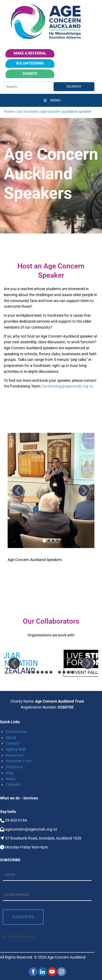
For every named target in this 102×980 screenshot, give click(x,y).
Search (74, 86)
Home (9, 111)
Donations (14, 767)
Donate (48, 72)
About (11, 738)
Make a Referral (30, 52)
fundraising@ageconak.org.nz (68, 386)
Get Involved (27, 111)
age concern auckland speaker (66, 111)
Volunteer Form (19, 761)
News (10, 779)
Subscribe (23, 917)
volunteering (44, 62)
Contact (13, 743)
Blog (10, 773)
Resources (15, 755)
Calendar (13, 784)
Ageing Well (15, 749)
